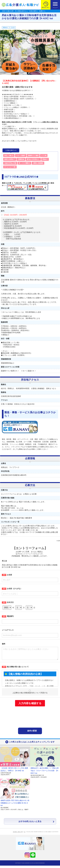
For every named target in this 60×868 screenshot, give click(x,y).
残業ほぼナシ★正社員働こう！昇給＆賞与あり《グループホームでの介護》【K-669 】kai (45, 773)
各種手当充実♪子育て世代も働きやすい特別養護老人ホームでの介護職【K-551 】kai (15, 805)
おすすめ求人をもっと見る (30, 824)
